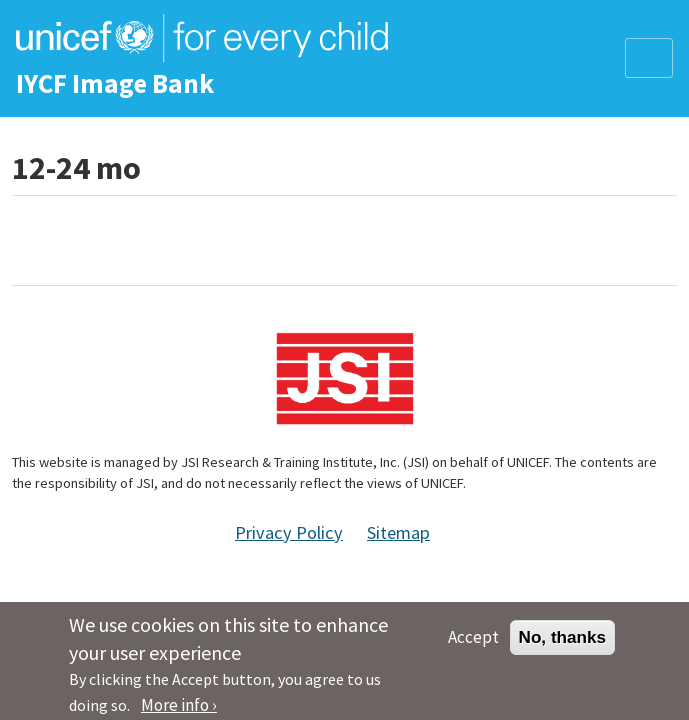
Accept (473, 643)
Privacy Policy (289, 532)
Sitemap (398, 532)
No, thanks (563, 643)
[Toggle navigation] (649, 58)
